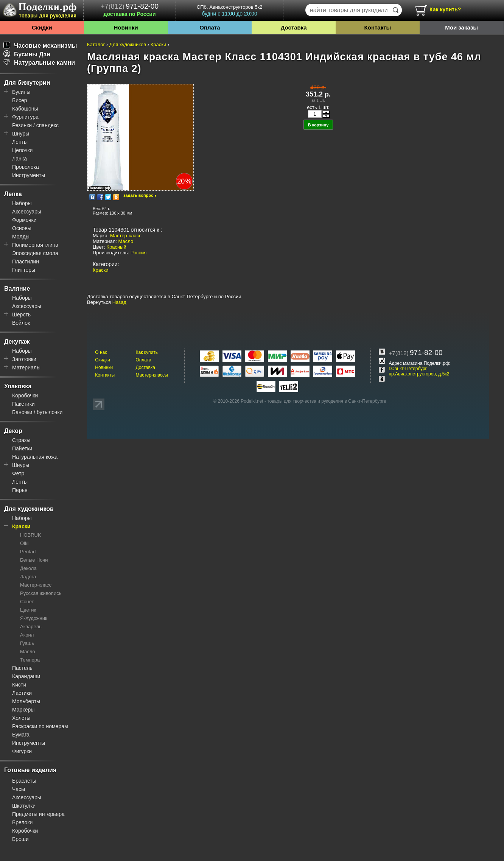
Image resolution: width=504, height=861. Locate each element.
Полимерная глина (35, 245)
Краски (21, 526)
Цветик (28, 610)
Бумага (21, 735)
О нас (101, 352)
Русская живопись (41, 593)
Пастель (22, 668)
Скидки (42, 27)
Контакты (378, 27)
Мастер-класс (36, 585)
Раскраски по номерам (40, 726)
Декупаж (17, 342)
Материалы (26, 367)
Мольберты (26, 701)
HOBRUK (31, 535)
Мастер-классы (152, 375)
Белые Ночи (34, 560)
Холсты (21, 718)
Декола (28, 568)
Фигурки (22, 751)
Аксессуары (27, 212)
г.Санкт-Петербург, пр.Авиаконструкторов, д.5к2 (419, 371)
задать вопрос (138, 195)
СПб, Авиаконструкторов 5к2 (229, 10)
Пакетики (23, 404)
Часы (19, 789)
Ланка (19, 159)
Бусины (21, 92)
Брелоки (22, 822)
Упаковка (18, 386)
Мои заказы (461, 27)
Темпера (30, 660)
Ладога (28, 577)
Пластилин (26, 262)
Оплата (210, 27)
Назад (119, 302)
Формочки (24, 220)
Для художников (29, 509)
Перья (20, 490)
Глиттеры (24, 270)
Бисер (20, 100)
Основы (22, 228)
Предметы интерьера (38, 814)
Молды (21, 237)
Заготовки (24, 359)
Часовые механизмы (40, 46)
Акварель (31, 627)
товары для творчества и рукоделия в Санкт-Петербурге (327, 401)
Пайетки (22, 448)
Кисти (19, 685)
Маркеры (23, 710)
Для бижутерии (27, 83)
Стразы (21, 440)
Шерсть (21, 315)
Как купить (147, 352)
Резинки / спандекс (35, 125)
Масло (28, 652)
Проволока (26, 167)
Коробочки (25, 395)
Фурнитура (25, 117)
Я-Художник (34, 618)
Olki (24, 543)
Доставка (294, 27)
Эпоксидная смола (35, 253)
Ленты (20, 142)
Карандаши (26, 676)
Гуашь (27, 643)
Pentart (28, 552)
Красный (116, 247)
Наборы (22, 203)
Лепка (13, 194)
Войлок (21, 323)
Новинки (126, 27)
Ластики (22, 693)
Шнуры (21, 134)
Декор (13, 431)
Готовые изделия (30, 770)
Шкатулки (24, 806)
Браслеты (24, 781)
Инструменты (29, 175)
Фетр (18, 473)
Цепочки (22, 150)
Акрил (27, 635)
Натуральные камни (39, 63)
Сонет (27, 602)
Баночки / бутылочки (37, 412)
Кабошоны (25, 109)
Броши (20, 839)
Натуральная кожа (35, 457)
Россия (139, 253)
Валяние (17, 289)
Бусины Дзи (27, 54)
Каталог (96, 44)
